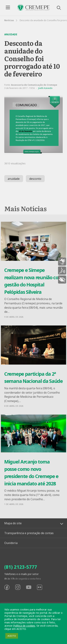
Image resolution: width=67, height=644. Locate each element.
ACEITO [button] (12, 636)
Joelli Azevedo (45, 88)
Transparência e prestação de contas (29, 533)
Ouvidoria (11, 543)
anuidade (14, 179)
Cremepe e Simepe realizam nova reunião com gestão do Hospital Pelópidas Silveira (33, 281)
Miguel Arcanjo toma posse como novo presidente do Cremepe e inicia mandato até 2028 (31, 473)
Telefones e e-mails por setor (21, 574)
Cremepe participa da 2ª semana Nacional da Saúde (33, 377)
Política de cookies (24, 626)
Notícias (9, 20)
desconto (35, 179)
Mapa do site (13, 523)
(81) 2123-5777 (21, 567)
